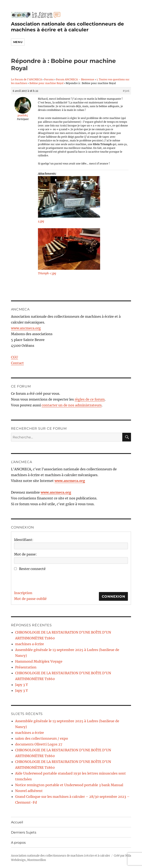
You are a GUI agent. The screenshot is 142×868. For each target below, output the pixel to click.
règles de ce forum (90, 399)
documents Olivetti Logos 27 (39, 744)
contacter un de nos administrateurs (72, 405)
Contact (17, 363)
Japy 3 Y (21, 685)
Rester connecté (32, 569)
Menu (18, 42)
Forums (49, 79)
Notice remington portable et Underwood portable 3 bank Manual (69, 785)
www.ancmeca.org (26, 328)
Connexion (113, 596)
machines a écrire (30, 644)
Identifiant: (24, 540)
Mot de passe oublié (30, 599)
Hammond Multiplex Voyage (39, 661)
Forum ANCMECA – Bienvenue (75, 79)
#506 (126, 91)
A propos (18, 843)
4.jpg (41, 221)
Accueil (17, 822)
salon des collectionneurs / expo (42, 738)
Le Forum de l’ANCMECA (26, 79)
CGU (15, 357)
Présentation (26, 667)
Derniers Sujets (24, 832)
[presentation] (46, 580)
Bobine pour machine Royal (46, 83)
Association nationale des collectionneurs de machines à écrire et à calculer (67, 27)
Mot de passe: (25, 554)
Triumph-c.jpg (47, 273)
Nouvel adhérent (29, 791)
